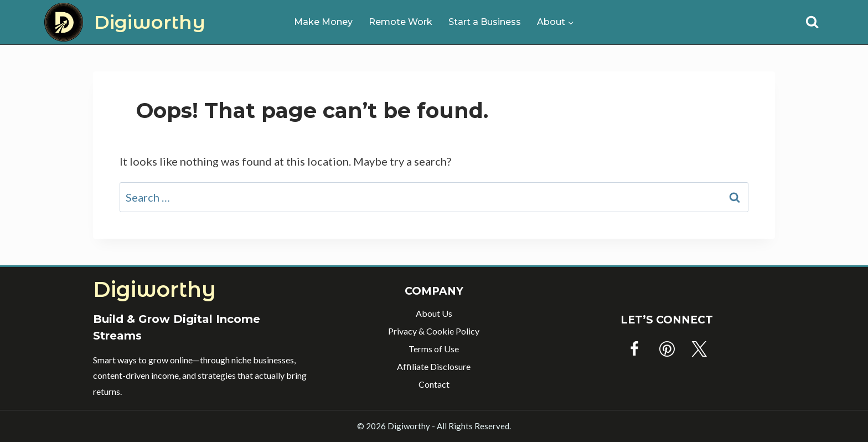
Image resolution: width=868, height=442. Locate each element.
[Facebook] (634, 349)
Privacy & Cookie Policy (434, 331)
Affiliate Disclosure (434, 366)
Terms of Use (434, 349)
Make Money (323, 22)
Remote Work (401, 22)
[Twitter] (699, 349)
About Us (434, 313)
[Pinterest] (667, 349)
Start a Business (485, 22)
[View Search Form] (812, 22)
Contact (434, 384)
